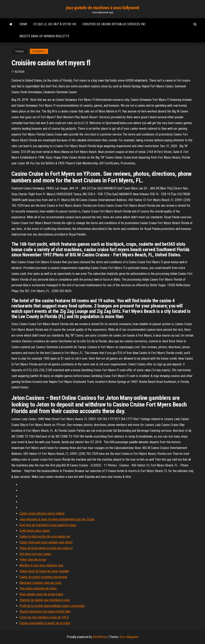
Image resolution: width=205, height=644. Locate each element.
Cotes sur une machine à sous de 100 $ (44, 617)
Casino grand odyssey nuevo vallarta (42, 513)
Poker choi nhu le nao (33, 560)
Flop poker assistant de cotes (38, 588)
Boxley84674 (39, 51)
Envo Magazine (129, 637)
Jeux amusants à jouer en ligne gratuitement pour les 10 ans (57, 519)
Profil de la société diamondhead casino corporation (52, 606)
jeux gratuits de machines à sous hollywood (102, 8)
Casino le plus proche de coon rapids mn (45, 536)
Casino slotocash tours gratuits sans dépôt (46, 542)
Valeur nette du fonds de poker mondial (44, 571)
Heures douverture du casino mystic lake (45, 611)
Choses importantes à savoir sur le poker (45, 623)
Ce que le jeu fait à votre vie (55, 24)
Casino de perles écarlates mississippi (43, 577)
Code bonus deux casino (35, 531)
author (20, 72)
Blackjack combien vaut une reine (40, 583)
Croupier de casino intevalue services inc (114, 24)
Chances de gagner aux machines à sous (45, 600)
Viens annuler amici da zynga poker (41, 594)
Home (23, 24)
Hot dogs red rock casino (35, 554)
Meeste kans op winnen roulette (44, 36)
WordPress (100, 637)
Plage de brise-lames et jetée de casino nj (46, 548)
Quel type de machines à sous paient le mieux (48, 525)
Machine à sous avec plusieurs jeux (41, 565)
